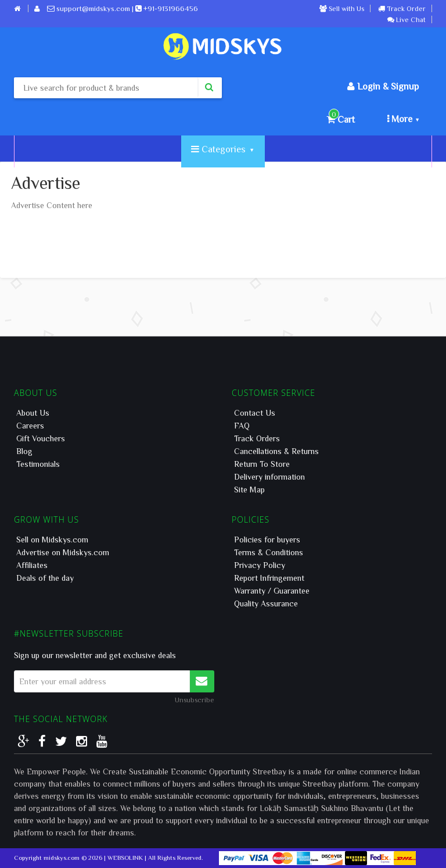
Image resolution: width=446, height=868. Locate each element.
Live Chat (407, 19)
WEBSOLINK (125, 857)
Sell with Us (342, 8)
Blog (24, 451)
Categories (222, 149)
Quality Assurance (266, 603)
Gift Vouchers (41, 438)
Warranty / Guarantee (272, 591)
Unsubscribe (195, 699)
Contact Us (255, 413)
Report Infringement (269, 578)
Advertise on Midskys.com (63, 552)
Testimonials (38, 464)
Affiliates (32, 565)
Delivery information (269, 477)
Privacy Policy (260, 565)
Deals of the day (45, 578)
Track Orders (257, 438)
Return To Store (262, 464)
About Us (33, 413)
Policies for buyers (267, 540)
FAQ (242, 426)
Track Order (402, 8)
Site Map (249, 490)
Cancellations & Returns (276, 451)
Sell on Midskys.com (52, 540)
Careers (30, 426)
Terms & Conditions (269, 552)
